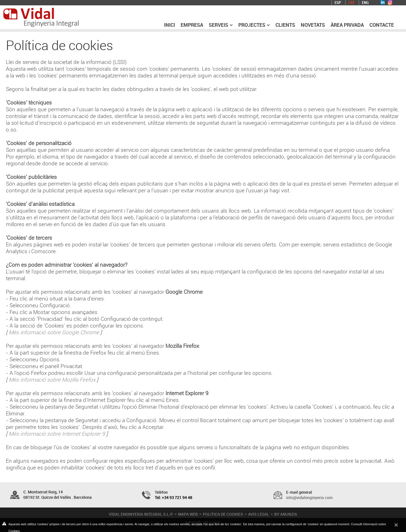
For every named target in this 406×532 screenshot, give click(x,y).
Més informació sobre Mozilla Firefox (52, 380)
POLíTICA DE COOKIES (223, 514)
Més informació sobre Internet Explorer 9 (57, 434)
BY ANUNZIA (286, 514)
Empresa (192, 25)
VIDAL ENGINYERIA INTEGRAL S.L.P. (141, 514)
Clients (285, 25)
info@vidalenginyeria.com (309, 498)
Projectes (254, 25)
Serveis (221, 25)
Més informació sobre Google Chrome (54, 332)
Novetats (313, 25)
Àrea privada (347, 25)
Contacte (382, 25)
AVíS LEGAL (259, 514)
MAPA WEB (188, 514)
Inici (170, 25)
